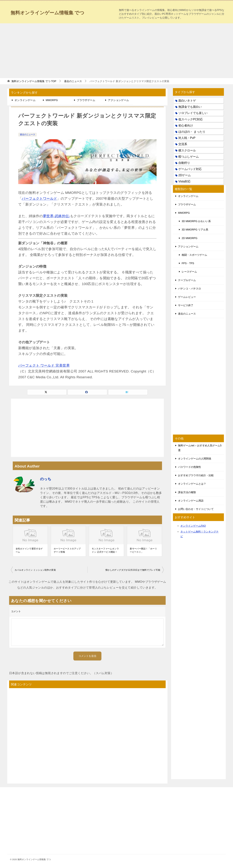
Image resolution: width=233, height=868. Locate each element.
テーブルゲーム (187, 280)
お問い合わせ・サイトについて (196, 509)
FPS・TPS (188, 263)
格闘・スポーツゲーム (194, 255)
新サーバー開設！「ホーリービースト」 (143, 550)
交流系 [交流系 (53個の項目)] (183, 144)
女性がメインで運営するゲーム (29, 550)
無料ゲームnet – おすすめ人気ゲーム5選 (200, 448)
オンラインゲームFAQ (193, 526)
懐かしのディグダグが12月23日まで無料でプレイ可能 (133, 570)
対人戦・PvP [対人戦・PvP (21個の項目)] (187, 138)
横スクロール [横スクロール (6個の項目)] (187, 150)
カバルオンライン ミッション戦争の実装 (35, 570)
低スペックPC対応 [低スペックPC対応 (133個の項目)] (191, 119)
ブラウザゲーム (86, 100)
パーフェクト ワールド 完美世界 (44, 365)
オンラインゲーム (25, 100)
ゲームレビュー (187, 297)
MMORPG (52, 100)
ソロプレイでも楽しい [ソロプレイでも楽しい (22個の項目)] (193, 113)
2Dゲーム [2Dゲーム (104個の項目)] (185, 175)
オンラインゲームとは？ (192, 484)
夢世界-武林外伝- (57, 216)
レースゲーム (189, 272)
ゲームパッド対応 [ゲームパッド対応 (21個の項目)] (190, 169)
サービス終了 (186, 305)
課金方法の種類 (187, 492)
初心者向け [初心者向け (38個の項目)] (186, 126)
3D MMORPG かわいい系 (196, 221)
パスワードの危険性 (189, 467)
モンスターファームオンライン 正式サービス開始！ (105, 550)
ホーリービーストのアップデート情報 (67, 550)
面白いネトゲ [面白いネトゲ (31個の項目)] (187, 101)
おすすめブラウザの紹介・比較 (196, 475)
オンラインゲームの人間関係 (195, 459)
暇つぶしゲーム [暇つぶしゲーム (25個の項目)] (189, 157)
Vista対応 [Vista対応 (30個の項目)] (184, 181)
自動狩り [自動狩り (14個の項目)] (184, 163)
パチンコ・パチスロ (189, 289)
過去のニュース (27, 135)
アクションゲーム (118, 100)
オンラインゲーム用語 (191, 501)
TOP (34, 81)
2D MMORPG (189, 238)
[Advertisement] (116, 51)
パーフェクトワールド (39, 199)
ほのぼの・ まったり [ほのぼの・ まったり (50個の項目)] (192, 132)
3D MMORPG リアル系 (195, 230)
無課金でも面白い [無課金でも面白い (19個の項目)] (190, 107)
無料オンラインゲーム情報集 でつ (53, 12)
